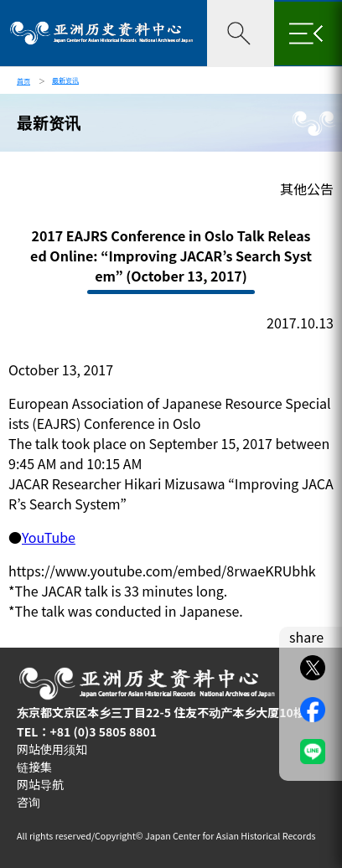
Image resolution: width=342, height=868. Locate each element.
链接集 (34, 767)
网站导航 (40, 784)
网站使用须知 (52, 749)
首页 (23, 81)
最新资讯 (65, 80)
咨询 (28, 802)
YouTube (49, 537)
